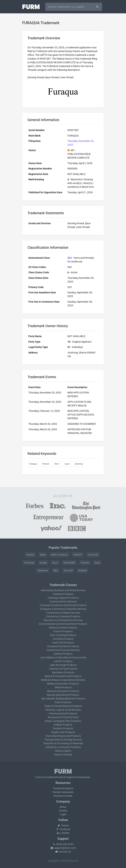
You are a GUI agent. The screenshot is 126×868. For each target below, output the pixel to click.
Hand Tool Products (63, 643)
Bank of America (59, 555)
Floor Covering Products (63, 635)
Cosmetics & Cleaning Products (63, 616)
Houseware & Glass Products (63, 646)
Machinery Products (63, 672)
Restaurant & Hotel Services (63, 717)
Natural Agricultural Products (63, 695)
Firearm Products (63, 631)
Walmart (83, 570)
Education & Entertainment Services (63, 620)
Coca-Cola (93, 555)
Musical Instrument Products (63, 691)
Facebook (29, 563)
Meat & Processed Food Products (63, 676)
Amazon (30, 555)
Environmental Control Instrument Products (63, 624)
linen (57, 464)
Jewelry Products (63, 654)
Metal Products (63, 687)
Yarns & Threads (63, 755)
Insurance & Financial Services (63, 650)
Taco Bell (68, 570)
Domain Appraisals (63, 792)
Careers (63, 811)
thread (46, 464)
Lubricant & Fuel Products (63, 669)
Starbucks (43, 570)
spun (67, 464)
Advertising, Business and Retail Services (63, 590)
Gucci (55, 563)
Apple (43, 555)
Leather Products (63, 661)
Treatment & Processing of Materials (63, 743)
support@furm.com (63, 848)
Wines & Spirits (63, 751)
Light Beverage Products (63, 665)
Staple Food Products (63, 732)
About (63, 807)
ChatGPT (78, 555)
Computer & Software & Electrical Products (63, 605)
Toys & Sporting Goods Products (63, 736)
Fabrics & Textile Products (63, 628)
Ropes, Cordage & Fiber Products (63, 721)
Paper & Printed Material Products (63, 706)
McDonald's (69, 563)
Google (43, 563)
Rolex (97, 563)
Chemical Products (63, 594)
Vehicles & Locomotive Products (63, 747)
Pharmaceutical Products (63, 713)
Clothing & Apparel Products (63, 598)
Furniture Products (63, 639)
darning (79, 464)
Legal (63, 814)
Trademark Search (63, 788)
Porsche (85, 563)
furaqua (33, 464)
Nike (56, 570)
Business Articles (63, 796)
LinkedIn (63, 833)
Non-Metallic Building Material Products (63, 699)
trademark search (56, 777)
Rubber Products (63, 725)
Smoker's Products (63, 728)
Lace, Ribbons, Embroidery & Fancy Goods (63, 657)
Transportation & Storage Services (63, 740)
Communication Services (63, 601)
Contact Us (63, 852)
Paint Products (63, 702)
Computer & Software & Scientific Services (63, 609)
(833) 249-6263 (63, 844)
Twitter (63, 826)
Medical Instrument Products (63, 684)
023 (70, 258)
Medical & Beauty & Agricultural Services (63, 680)
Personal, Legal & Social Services (63, 710)
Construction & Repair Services (63, 613)
